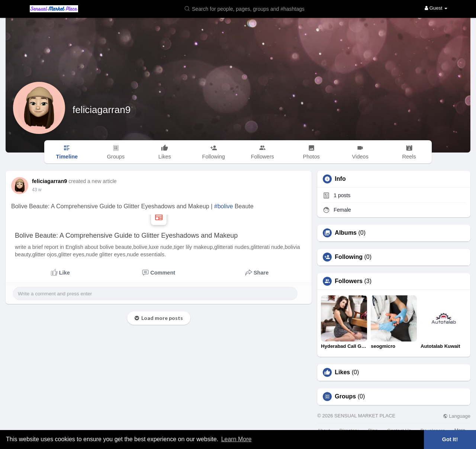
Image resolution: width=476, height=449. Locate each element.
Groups (345, 397)
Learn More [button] (237, 439)
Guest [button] (436, 8)
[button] (249, 8)
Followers (349, 281)
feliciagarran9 (102, 110)
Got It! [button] (450, 439)
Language (457, 416)
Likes (342, 372)
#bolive (224, 206)
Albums (346, 233)
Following (349, 257)
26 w (37, 190)
